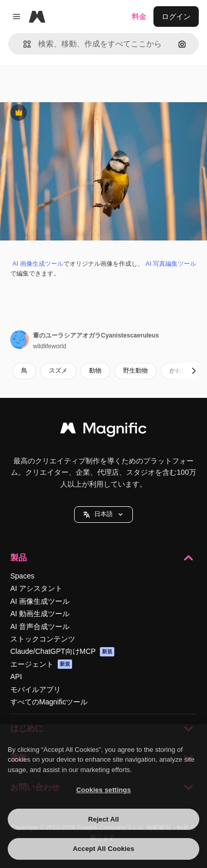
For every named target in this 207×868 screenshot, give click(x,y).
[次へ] (194, 371)
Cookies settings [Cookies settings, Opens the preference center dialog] (104, 790)
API (16, 677)
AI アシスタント (36, 588)
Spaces (22, 576)
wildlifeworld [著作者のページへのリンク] (50, 346)
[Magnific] (37, 17)
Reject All (104, 819)
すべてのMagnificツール (49, 702)
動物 (95, 371)
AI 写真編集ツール (171, 264)
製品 (104, 558)
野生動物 (135, 371)
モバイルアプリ (36, 689)
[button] (23, 44)
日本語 (104, 514)
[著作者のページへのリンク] (20, 340)
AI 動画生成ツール (40, 614)
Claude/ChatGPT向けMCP (62, 652)
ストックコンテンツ (43, 639)
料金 (139, 17)
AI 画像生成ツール (38, 264)
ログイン (176, 17)
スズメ (58, 371)
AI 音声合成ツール (40, 626)
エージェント (41, 664)
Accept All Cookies (104, 849)
